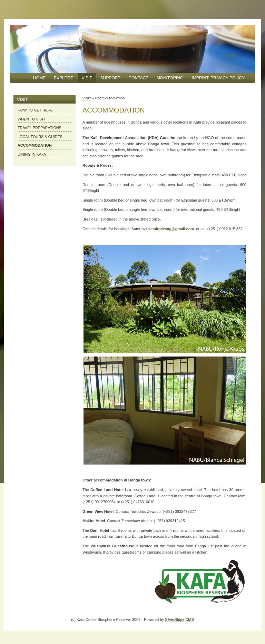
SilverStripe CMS (179, 619)
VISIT (87, 98)
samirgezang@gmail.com (171, 229)
